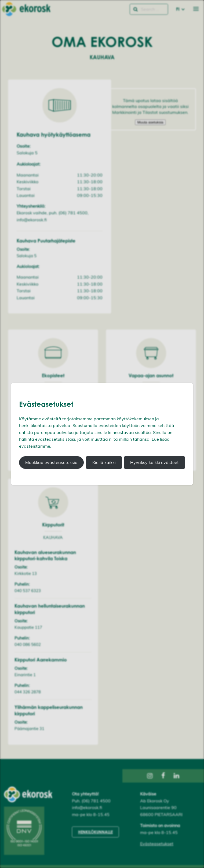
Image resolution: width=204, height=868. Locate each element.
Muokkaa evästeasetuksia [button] (51, 462)
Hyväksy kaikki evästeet (154, 462)
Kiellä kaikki (104, 462)
